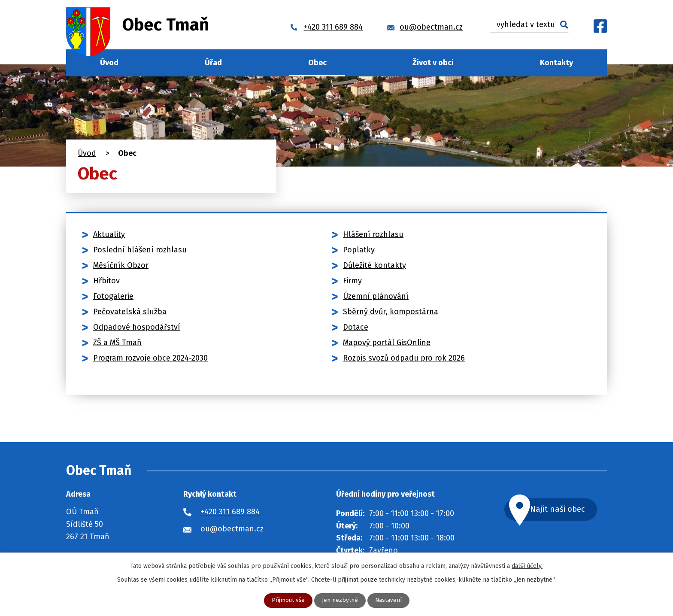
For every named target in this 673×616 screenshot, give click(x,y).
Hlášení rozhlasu (373, 234)
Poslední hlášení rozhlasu (140, 250)
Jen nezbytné (340, 600)
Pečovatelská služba (130, 312)
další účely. (527, 566)
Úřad (213, 63)
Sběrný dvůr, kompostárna (391, 312)
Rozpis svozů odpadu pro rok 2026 (404, 358)
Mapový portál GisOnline (387, 343)
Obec (317, 63)
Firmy (352, 281)
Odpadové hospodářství (137, 327)
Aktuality (109, 234)
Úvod (109, 63)
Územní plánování (376, 296)
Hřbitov (106, 281)
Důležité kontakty (374, 265)
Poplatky (359, 250)
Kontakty (556, 63)
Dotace (356, 327)
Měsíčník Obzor (121, 265)
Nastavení (389, 600)
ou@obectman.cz (232, 529)
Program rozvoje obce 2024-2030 (150, 358)
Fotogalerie (113, 296)
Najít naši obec (566, 510)
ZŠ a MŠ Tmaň (117, 343)
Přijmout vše (288, 600)
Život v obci (433, 63)
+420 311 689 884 (230, 512)
